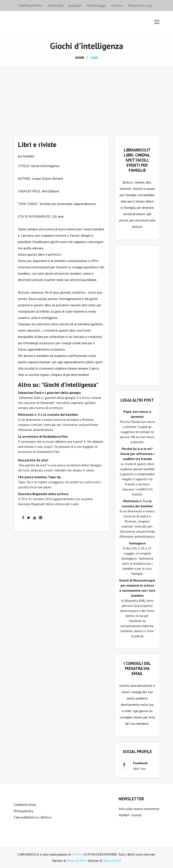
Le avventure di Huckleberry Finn (43, 436)
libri (94, 58)
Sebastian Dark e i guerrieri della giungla (49, 393)
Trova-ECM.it (112, 861)
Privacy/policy (23, 811)
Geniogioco (137, 543)
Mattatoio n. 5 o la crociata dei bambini (48, 414)
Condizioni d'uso (25, 805)
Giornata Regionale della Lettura (43, 494)
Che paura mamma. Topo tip (39, 477)
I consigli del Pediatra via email (137, 668)
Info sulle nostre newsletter (139, 809)
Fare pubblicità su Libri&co (33, 817)
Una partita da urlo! (33, 460)
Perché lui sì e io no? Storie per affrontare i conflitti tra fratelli (137, 454)
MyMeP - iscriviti (130, 815)
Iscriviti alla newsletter (136, 686)
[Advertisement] (86, 98)
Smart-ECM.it (76, 861)
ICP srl (76, 854)
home (80, 58)
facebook (140, 763)
